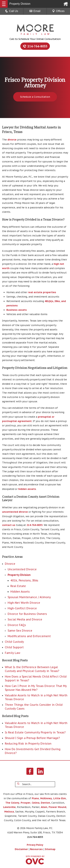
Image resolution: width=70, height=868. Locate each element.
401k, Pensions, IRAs (24, 580)
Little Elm (60, 798)
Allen (44, 807)
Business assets (17, 310)
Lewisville (9, 807)
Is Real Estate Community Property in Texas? (35, 732)
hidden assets (27, 489)
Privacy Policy (35, 845)
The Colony (12, 803)
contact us (9, 525)
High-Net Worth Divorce (24, 603)
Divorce (10, 564)
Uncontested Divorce (22, 569)
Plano (35, 798)
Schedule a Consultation (35, 97)
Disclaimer (21, 849)
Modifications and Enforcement (29, 636)
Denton (45, 803)
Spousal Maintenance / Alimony (29, 597)
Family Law (13, 653)
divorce (12, 140)
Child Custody (14, 642)
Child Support (14, 647)
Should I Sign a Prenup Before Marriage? (32, 738)
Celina (36, 803)
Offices (58, 11)
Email (35, 11)
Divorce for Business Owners (27, 614)
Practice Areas (12, 557)
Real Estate (18, 586)
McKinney (46, 798)
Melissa (9, 812)
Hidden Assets (20, 592)
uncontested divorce (15, 512)
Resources (36, 849)
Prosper (26, 803)
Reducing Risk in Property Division (28, 744)
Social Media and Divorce (25, 619)
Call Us (12, 11)
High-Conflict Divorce (22, 608)
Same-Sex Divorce (20, 631)
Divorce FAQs (17, 625)
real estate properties (42, 292)
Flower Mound (57, 807)
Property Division (19, 575)
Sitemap (50, 849)
